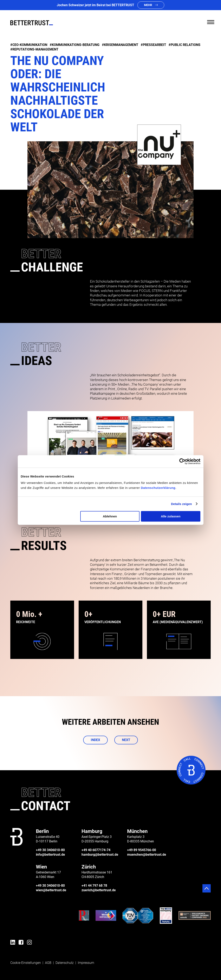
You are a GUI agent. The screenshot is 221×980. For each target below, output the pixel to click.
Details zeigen (181, 504)
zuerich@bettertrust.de (99, 890)
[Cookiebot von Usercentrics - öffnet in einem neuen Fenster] (182, 461)
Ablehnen (110, 516)
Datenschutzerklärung (158, 488)
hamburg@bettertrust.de (100, 855)
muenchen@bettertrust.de (147, 855)
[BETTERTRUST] (32, 23)
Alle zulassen (171, 516)
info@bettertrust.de (50, 855)
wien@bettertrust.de (51, 890)
